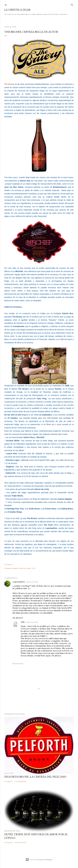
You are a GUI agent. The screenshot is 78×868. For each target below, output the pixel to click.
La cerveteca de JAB (17, 10)
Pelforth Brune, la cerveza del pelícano (35, 777)
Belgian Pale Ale (19, 568)
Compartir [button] (9, 564)
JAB (23, 622)
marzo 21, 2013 (32, 582)
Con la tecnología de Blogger (39, 860)
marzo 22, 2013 (32, 622)
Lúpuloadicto (19, 582)
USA (34, 568)
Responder (18, 664)
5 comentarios (20, 781)
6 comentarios (20, 842)
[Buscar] (72, 4)
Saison (29, 568)
